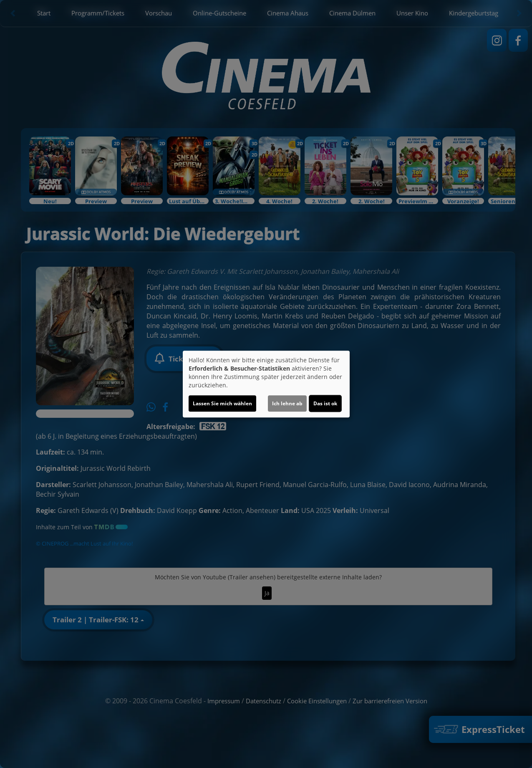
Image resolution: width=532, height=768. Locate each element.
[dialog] (266, 384)
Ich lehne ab (287, 403)
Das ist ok (325, 403)
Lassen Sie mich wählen (222, 403)
